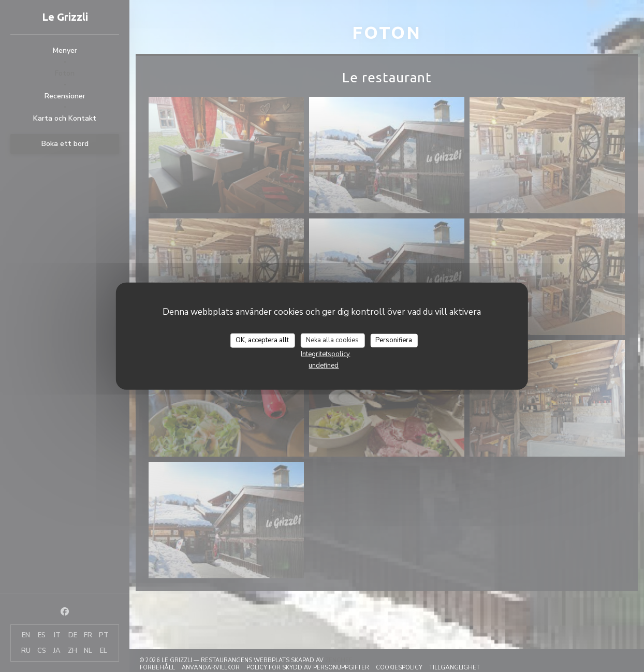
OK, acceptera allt (262, 340)
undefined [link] (324, 365)
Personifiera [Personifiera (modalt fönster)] (394, 340)
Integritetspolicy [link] (325, 354)
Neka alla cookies (332, 340)
